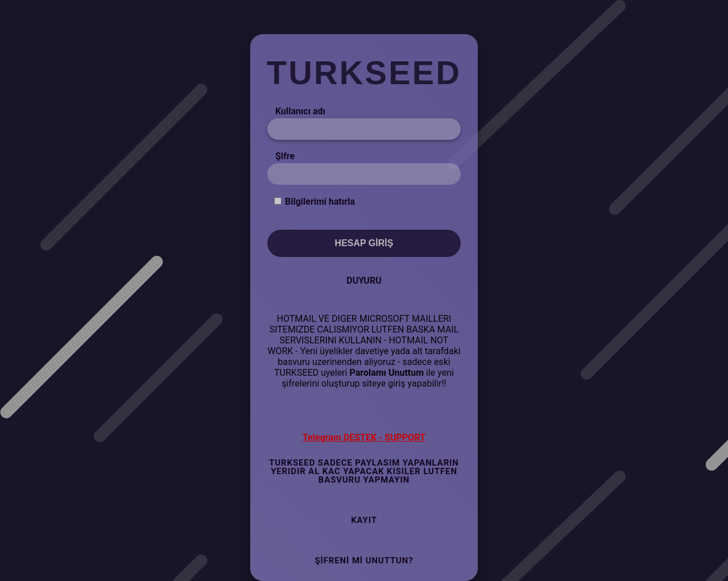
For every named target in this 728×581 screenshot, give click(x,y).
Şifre (285, 156)
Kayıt (364, 520)
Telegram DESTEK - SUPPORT (364, 437)
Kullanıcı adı (300, 111)
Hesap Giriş (364, 243)
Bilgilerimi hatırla (320, 202)
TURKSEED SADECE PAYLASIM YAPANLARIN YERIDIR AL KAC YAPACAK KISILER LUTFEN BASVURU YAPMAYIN (364, 471)
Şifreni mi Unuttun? (364, 561)
